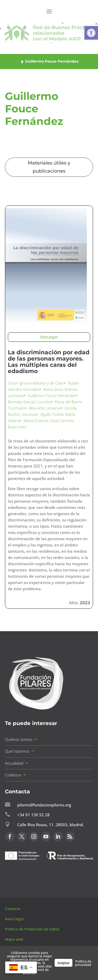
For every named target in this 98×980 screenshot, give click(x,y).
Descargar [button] (49, 337)
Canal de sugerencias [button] (30, 872)
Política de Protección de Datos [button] (33, 929)
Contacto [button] (13, 909)
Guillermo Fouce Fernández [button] (52, 395)
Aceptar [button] (64, 963)
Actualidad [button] (14, 763)
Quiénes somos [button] (19, 739)
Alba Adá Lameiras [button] (45, 408)
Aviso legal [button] (15, 919)
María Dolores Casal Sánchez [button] (49, 421)
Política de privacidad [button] (83, 963)
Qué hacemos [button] (17, 751)
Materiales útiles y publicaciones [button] (49, 167)
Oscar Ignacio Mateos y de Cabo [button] (36, 383)
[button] (91, 33)
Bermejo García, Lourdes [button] (30, 402)
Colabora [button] (13, 775)
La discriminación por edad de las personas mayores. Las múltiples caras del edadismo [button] (49, 362)
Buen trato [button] (17, 427)
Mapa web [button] (14, 939)
